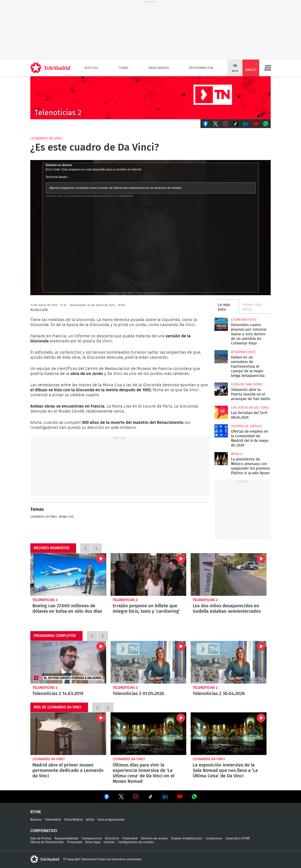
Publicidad (130, 838)
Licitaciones (214, 838)
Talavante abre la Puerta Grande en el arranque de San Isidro (221, 389)
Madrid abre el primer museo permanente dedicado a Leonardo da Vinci (68, 734)
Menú (268, 68)
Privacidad (75, 842)
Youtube (256, 124)
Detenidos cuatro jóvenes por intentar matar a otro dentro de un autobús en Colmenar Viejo (221, 324)
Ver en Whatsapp (194, 797)
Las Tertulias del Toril (250, 408)
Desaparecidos (243, 352)
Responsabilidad (66, 838)
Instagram (226, 124)
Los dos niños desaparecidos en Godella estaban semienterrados (229, 574)
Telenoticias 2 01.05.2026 (149, 662)
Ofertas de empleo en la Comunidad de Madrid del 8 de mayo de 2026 (221, 431)
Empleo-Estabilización (187, 838)
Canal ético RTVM (238, 838)
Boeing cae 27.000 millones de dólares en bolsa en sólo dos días (68, 574)
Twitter (216, 124)
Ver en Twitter (121, 797)
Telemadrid (53, 820)
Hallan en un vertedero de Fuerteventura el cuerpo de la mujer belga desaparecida (221, 357)
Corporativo (44, 831)
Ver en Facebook (107, 797)
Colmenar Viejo (244, 320)
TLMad (123, 68)
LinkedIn (246, 124)
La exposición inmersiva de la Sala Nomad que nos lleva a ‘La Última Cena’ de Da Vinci (229, 734)
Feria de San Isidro (247, 384)
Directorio (112, 838)
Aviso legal (93, 842)
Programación (201, 68)
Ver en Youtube (180, 797)
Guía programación (111, 820)
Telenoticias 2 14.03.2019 (68, 662)
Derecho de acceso (154, 838)
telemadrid (45, 859)
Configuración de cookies (136, 842)
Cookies (109, 842)
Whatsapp (266, 124)
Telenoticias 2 (45, 600)
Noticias (91, 68)
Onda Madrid (159, 68)
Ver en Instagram (136, 797)
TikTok (236, 124)
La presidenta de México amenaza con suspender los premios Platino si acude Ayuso (221, 459)
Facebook (205, 124)
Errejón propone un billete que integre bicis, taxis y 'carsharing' (149, 574)
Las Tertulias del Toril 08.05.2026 (221, 412)
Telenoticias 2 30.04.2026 (229, 662)
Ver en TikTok (150, 797)
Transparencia (92, 838)
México (237, 454)
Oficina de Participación (47, 842)
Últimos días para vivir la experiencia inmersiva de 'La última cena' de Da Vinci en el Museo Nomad (149, 734)
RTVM (36, 812)
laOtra (90, 820)
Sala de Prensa (41, 838)
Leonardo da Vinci (47, 138)
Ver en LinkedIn (165, 797)
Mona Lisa (66, 517)
